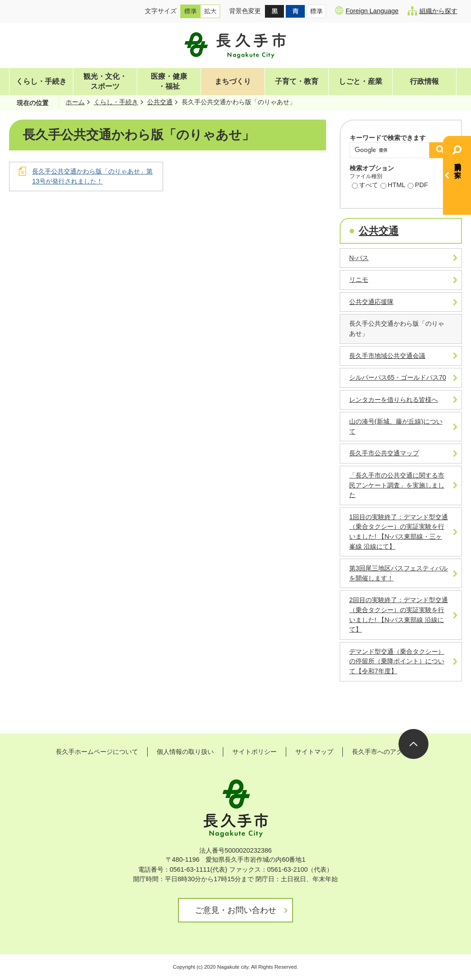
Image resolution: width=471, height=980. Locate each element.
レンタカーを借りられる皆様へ (394, 400)
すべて (365, 186)
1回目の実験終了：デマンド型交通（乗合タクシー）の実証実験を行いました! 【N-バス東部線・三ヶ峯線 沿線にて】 (399, 532)
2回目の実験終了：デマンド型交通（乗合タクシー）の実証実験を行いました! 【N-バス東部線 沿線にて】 (399, 615)
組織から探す (433, 11)
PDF (418, 186)
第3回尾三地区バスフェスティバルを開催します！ (399, 573)
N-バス (359, 258)
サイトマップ (314, 752)
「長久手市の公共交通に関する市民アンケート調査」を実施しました (397, 485)
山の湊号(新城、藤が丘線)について (396, 426)
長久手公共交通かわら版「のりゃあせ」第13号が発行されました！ (92, 176)
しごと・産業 (360, 81)
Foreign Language (367, 10)
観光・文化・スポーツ (105, 81)
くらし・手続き (41, 81)
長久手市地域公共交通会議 (387, 356)
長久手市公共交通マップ (384, 453)
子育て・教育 (297, 81)
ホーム (75, 102)
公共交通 (160, 102)
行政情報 (424, 81)
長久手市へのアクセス (384, 752)
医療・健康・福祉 (169, 81)
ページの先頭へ (413, 744)
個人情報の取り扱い (185, 752)
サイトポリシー (255, 752)
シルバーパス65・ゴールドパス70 (398, 377)
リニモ (359, 280)
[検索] (392, 150)
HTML (393, 186)
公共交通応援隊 (371, 302)
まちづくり (233, 81)
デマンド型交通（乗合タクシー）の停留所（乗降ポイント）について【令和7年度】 (397, 661)
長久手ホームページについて (97, 752)
